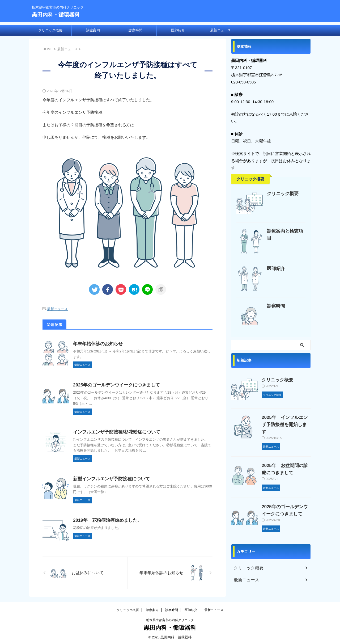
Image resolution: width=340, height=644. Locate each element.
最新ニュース (220, 30)
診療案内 (93, 30)
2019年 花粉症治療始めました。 (105, 519)
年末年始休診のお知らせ (96, 343)
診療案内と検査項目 (285, 231)
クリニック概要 (50, 30)
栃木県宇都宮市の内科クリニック (170, 619)
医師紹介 (178, 30)
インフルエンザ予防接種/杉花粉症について (114, 431)
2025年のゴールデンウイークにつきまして (114, 384)
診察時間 (135, 30)
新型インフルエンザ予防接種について (109, 478)
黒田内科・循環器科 (56, 15)
